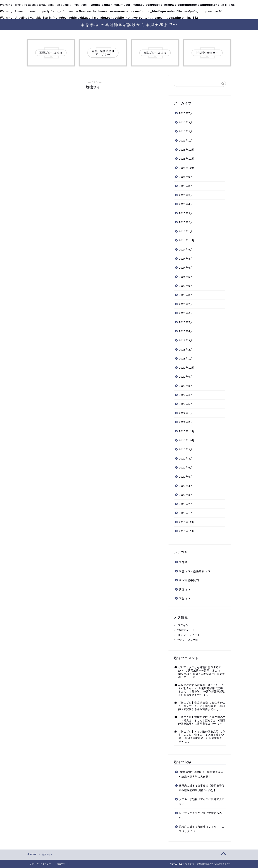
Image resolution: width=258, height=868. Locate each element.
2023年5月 (186, 322)
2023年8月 (186, 295)
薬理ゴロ (185, 589)
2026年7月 (186, 113)
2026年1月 (186, 141)
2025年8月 (186, 186)
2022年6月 (186, 395)
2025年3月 (186, 213)
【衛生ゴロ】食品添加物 (193, 703)
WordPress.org (188, 640)
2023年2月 (186, 350)
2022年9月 (186, 377)
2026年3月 (186, 122)
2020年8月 (186, 459)
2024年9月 (186, 250)
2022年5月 (186, 404)
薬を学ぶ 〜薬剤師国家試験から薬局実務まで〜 (129, 25)
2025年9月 (186, 177)
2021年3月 (186, 422)
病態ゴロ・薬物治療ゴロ (195, 571)
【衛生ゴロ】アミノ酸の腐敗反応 (198, 732)
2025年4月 (186, 204)
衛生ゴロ (185, 598)
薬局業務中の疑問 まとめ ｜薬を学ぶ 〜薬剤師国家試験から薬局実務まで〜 (202, 674)
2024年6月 (186, 268)
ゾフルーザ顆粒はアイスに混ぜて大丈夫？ (202, 802)
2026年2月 (186, 131)
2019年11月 (187, 531)
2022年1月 (186, 413)
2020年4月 (186, 486)
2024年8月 (186, 259)
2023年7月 (186, 304)
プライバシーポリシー (40, 864)
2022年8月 (186, 386)
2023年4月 (186, 331)
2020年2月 (186, 504)
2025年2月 (186, 222)
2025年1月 (186, 231)
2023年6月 (186, 313)
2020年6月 (186, 467)
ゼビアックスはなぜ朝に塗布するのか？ (200, 815)
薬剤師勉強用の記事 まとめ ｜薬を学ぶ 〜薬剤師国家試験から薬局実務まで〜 (202, 692)
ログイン (183, 625)
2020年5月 (186, 477)
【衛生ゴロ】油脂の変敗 (193, 717)
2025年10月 (187, 168)
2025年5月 (186, 195)
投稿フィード (186, 630)
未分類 (183, 562)
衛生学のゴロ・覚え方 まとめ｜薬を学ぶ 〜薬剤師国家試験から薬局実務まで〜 (202, 706)
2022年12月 (187, 368)
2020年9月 (186, 449)
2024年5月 (186, 277)
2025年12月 (187, 150)
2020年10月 (187, 440)
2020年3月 (186, 495)
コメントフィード (189, 635)
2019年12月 (187, 522)
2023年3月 (186, 340)
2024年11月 (187, 240)
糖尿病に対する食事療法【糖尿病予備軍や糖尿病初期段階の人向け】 (202, 788)
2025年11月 (187, 159)
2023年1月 (186, 358)
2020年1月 (186, 513)
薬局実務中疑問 (189, 580)
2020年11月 (187, 431)
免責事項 (61, 864)
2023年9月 (186, 286)
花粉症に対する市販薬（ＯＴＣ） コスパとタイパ (202, 829)
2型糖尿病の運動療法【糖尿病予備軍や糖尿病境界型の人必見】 (201, 774)
